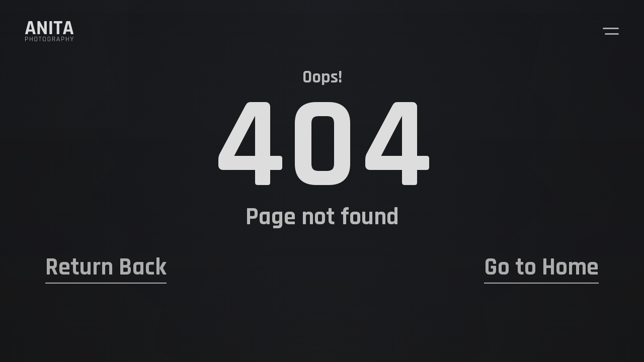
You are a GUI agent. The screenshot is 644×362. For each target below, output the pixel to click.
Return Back (106, 267)
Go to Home (541, 267)
